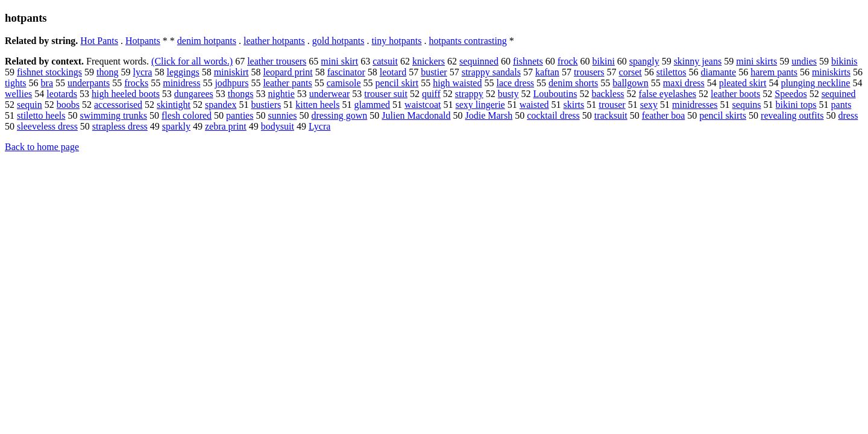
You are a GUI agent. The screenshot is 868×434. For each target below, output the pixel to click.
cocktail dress (553, 115)
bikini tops (796, 105)
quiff (431, 94)
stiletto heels (41, 115)
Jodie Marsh (489, 115)
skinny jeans (698, 61)
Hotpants (143, 41)
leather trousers (277, 61)
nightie (281, 94)
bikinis (844, 61)
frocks (136, 83)
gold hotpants (338, 41)
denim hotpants (207, 41)
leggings (183, 72)
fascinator (346, 72)
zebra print (226, 126)
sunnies (282, 115)
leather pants (287, 83)
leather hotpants (274, 41)
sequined (839, 94)
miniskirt (231, 72)
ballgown (631, 83)
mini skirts (756, 61)
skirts (574, 105)
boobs (68, 105)
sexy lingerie (480, 105)
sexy (649, 105)
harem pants (774, 72)
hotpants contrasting (468, 41)
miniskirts (831, 72)
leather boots (735, 94)
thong (107, 72)
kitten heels (317, 105)
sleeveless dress (47, 126)
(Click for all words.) (192, 61)
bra (47, 83)
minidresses (695, 105)
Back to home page (42, 147)
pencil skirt (397, 83)
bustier (434, 72)
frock (568, 61)
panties (240, 115)
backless (608, 94)
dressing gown (339, 115)
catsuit (385, 61)
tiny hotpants (396, 41)
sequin (30, 105)
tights (16, 83)
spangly (644, 61)
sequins (747, 105)
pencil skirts (723, 115)
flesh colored (187, 115)
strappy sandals (491, 72)
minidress (181, 83)
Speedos (791, 94)
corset (631, 72)
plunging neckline (815, 83)
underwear (330, 94)
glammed (373, 105)
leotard (393, 72)
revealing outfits (792, 115)
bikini (604, 61)
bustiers (266, 105)
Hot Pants (99, 41)
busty (508, 94)
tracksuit (611, 115)
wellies (18, 94)
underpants (89, 83)
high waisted (457, 83)
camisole (344, 83)
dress (848, 115)
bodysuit (278, 126)
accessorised (118, 105)
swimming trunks (113, 115)
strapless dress (120, 126)
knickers (429, 61)
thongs (241, 94)
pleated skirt (743, 83)
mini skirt (339, 61)
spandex (221, 105)
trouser (612, 105)
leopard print (288, 72)
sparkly (176, 126)
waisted (534, 105)
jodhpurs (231, 83)
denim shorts (573, 83)
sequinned (479, 61)
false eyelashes (668, 94)
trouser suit (386, 94)
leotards (62, 94)
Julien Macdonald (416, 115)
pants (841, 105)
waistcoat (423, 105)
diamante (719, 72)
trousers (589, 72)
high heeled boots (126, 94)
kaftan (547, 72)
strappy (469, 94)
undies (804, 61)
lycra (142, 72)
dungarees (194, 94)
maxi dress (684, 83)
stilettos (671, 72)
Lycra (319, 126)
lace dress (515, 83)
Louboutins (555, 94)
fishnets (528, 61)
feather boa (664, 115)
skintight (174, 105)
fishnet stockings (49, 72)
